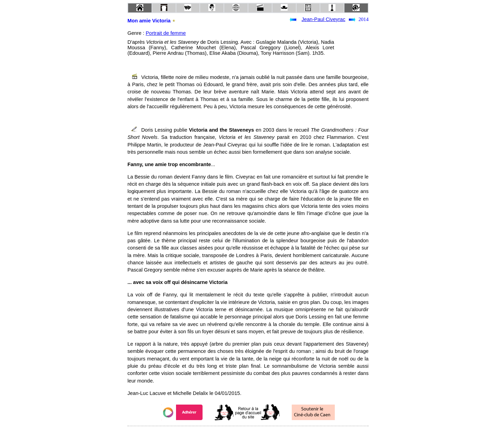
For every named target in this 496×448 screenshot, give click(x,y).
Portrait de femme (166, 33)
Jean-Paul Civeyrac (323, 19)
